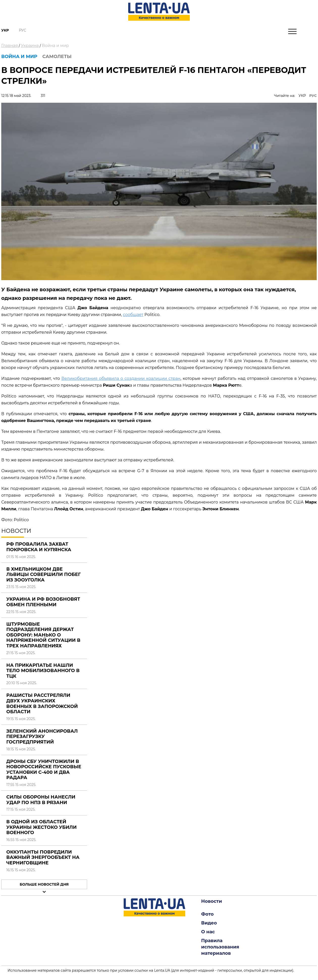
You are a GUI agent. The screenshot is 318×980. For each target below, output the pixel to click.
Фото (207, 914)
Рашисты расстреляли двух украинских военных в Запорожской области (42, 704)
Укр (5, 30)
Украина (30, 46)
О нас (208, 932)
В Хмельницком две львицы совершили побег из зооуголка (44, 575)
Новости (211, 901)
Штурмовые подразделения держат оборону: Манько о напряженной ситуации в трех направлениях (43, 635)
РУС (313, 96)
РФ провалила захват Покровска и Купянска (39, 547)
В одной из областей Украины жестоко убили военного (42, 827)
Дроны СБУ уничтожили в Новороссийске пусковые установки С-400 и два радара (44, 770)
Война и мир (55, 46)
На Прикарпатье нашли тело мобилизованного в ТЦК (43, 671)
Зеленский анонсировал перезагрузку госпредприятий (42, 737)
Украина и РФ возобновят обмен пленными (43, 602)
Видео (209, 923)
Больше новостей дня (44, 884)
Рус (23, 30)
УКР (302, 96)
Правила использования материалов (220, 947)
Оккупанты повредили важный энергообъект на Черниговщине (43, 857)
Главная (10, 46)
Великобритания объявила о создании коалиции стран (121, 378)
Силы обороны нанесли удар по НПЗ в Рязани (41, 800)
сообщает (133, 315)
